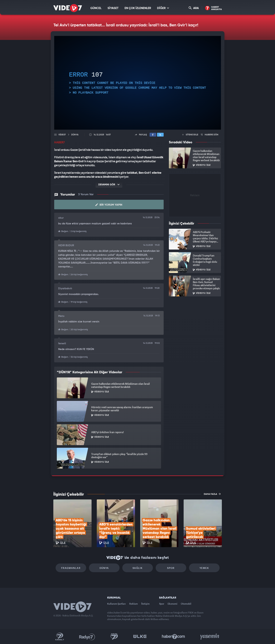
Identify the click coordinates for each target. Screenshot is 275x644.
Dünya (104, 568)
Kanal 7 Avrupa (114, 637)
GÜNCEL (96, 8)
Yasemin (210, 637)
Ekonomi (173, 604)
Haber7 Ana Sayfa (213, 8)
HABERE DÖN (210, 135)
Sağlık (137, 568)
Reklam (134, 604)
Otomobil (186, 604)
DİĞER (163, 8)
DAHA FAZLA (212, 494)
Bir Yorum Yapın (109, 205)
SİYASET (113, 8)
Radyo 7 (87, 637)
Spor (171, 568)
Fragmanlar (71, 568)
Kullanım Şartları (116, 604)
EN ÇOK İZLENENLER (138, 8)
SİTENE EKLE (190, 135)
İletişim (145, 604)
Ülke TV (140, 637)
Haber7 (173, 637)
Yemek (204, 568)
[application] (138, 83)
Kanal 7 (60, 637)
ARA (194, 8)
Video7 (62, 135)
